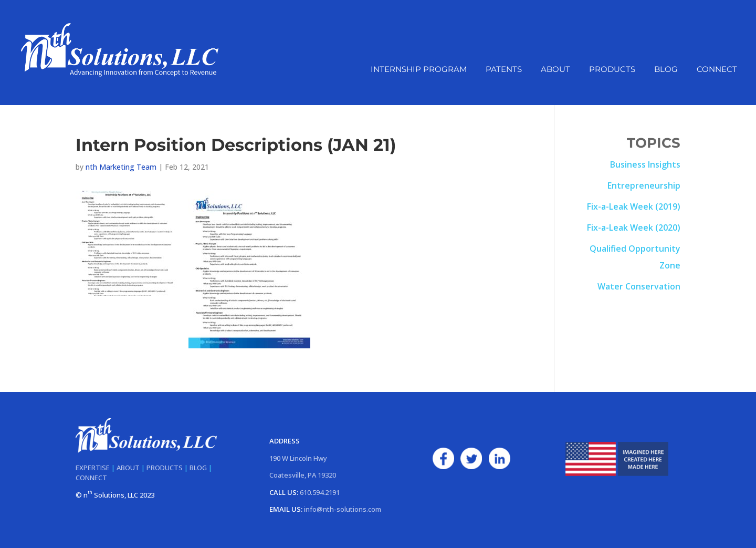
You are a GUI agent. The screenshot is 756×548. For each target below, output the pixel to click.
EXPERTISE (93, 468)
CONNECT (91, 478)
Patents (504, 76)
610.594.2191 (320, 492)
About (555, 76)
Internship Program (419, 76)
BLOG (198, 468)
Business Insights (645, 164)
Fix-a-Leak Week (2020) (634, 228)
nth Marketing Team (121, 167)
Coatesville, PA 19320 (303, 475)
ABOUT (128, 468)
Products (612, 76)
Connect (717, 76)
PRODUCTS (165, 468)
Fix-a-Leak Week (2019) (634, 206)
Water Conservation (639, 286)
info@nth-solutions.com (343, 509)
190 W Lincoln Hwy (298, 458)
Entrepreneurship (644, 185)
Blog (666, 76)
